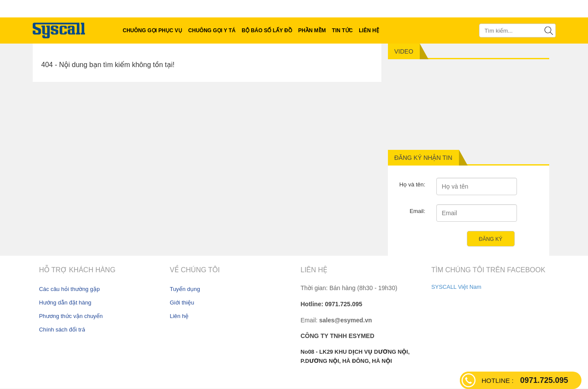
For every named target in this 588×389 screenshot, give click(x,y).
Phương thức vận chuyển (71, 316)
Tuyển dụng (185, 289)
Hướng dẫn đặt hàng (65, 303)
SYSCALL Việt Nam (457, 287)
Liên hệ (179, 316)
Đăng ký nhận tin (423, 158)
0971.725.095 (525, 380)
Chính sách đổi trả (62, 330)
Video (404, 51)
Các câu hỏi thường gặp (70, 289)
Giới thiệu (182, 303)
